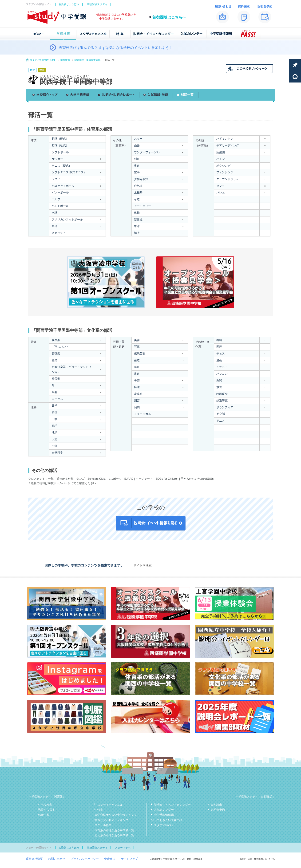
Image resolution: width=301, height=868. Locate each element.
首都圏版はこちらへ (169, 17)
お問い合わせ (57, 859)
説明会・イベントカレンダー (172, 805)
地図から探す (46, 810)
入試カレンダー (164, 810)
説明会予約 (218, 810)
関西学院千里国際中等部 (87, 60)
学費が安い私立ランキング (111, 820)
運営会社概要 (34, 859)
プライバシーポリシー (85, 859)
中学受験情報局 (164, 815)
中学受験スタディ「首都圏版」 (255, 797)
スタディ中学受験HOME (43, 60)
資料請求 (216, 805)
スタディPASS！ (165, 825)
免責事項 (110, 859)
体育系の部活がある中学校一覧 (114, 830)
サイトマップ (129, 859)
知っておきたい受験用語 (167, 820)
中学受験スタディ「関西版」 (47, 797)
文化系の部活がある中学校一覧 (114, 835)
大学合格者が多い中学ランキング (116, 815)
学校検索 (65, 60)
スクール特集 (103, 825)
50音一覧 (44, 815)
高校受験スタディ (97, 4)
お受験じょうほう (69, 4)
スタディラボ (123, 848)
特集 (100, 810)
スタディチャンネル (110, 805)
